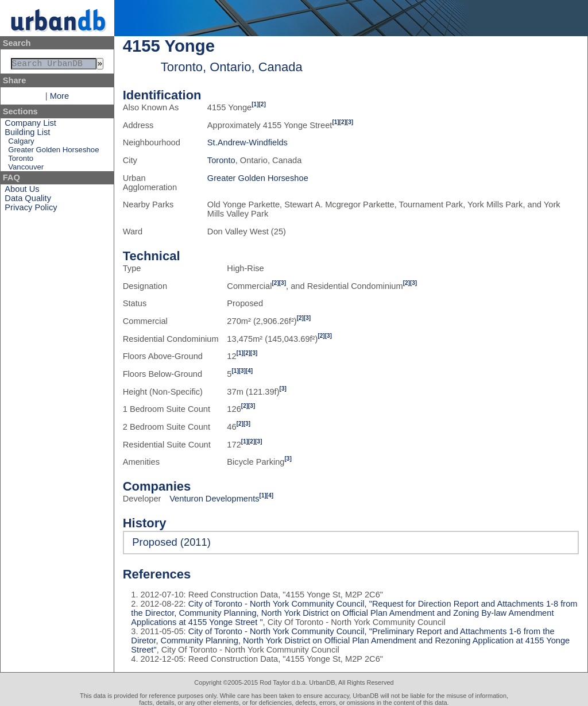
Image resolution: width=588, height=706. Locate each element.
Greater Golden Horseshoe (53, 152)
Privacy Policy (31, 210)
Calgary (21, 143)
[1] (255, 104)
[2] (262, 104)
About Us (22, 191)
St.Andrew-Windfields (247, 142)
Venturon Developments (214, 499)
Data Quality (28, 200)
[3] (350, 122)
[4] (249, 371)
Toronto (21, 161)
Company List (30, 125)
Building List (27, 134)
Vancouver (26, 169)
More (59, 98)
